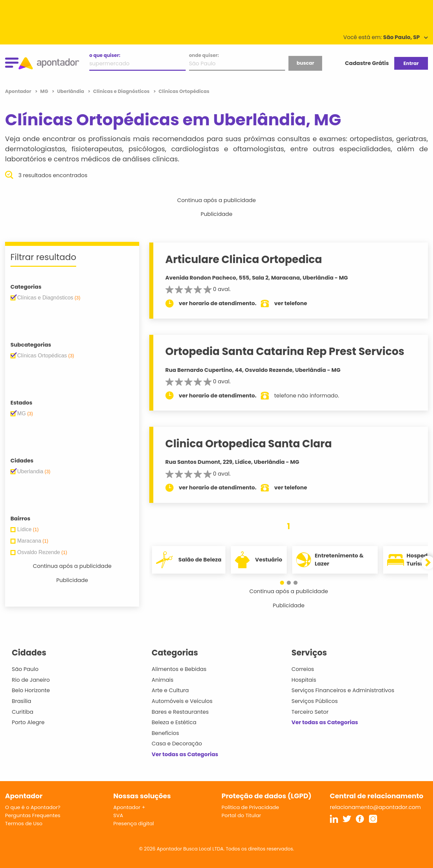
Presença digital (134, 823)
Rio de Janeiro (31, 680)
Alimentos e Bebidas (179, 669)
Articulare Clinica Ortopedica (245, 259)
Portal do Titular (241, 815)
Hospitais (304, 680)
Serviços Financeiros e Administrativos (343, 690)
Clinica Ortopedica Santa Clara (250, 444)
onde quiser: (204, 55)
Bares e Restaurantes (180, 712)
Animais (163, 680)
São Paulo (25, 669)
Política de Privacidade (251, 807)
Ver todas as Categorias (185, 754)
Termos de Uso (24, 823)
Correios (303, 669)
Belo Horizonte (31, 690)
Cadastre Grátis (367, 63)
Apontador (19, 91)
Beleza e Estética (174, 722)
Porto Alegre (28, 722)
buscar (305, 63)
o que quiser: (105, 55)
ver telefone (292, 303)
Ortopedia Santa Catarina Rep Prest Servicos (286, 351)
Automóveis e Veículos (182, 701)
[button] (282, 583)
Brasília (22, 701)
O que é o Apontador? (33, 807)
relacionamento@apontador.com (375, 807)
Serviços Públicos (315, 701)
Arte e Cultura (170, 690)
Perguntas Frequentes (33, 815)
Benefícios (165, 733)
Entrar (411, 63)
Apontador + (129, 807)
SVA (118, 815)
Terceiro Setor (310, 712)
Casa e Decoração (177, 744)
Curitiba (23, 712)
